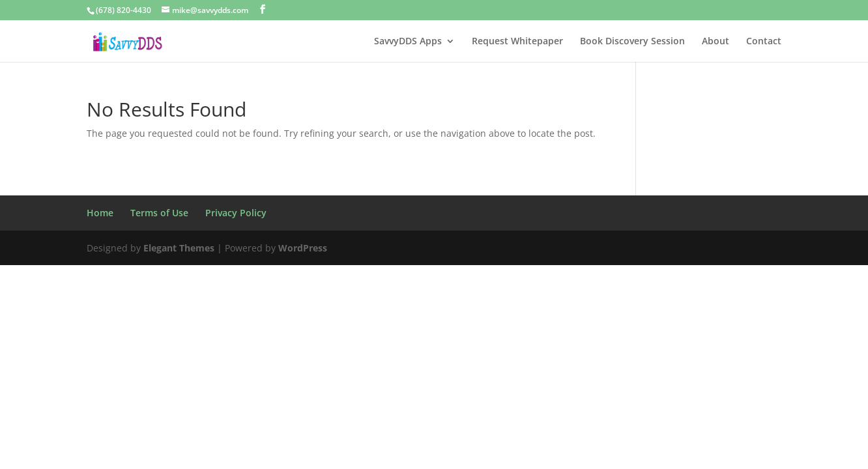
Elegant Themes (179, 248)
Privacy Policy (236, 213)
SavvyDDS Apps (408, 42)
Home (100, 213)
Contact (764, 42)
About (716, 42)
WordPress (303, 248)
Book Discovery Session (632, 42)
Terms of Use (159, 213)
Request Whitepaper (517, 42)
